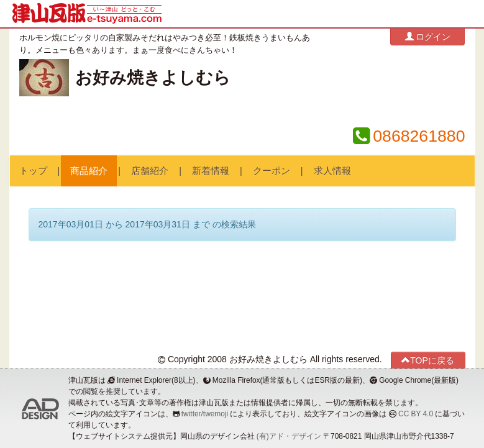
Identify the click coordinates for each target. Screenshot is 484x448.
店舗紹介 (150, 171)
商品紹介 (89, 171)
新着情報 (211, 171)
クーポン (272, 171)
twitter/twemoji (205, 414)
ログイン (428, 36)
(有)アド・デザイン (289, 436)
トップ (33, 171)
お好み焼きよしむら (153, 78)
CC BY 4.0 (416, 414)
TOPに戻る (428, 360)
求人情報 (332, 171)
